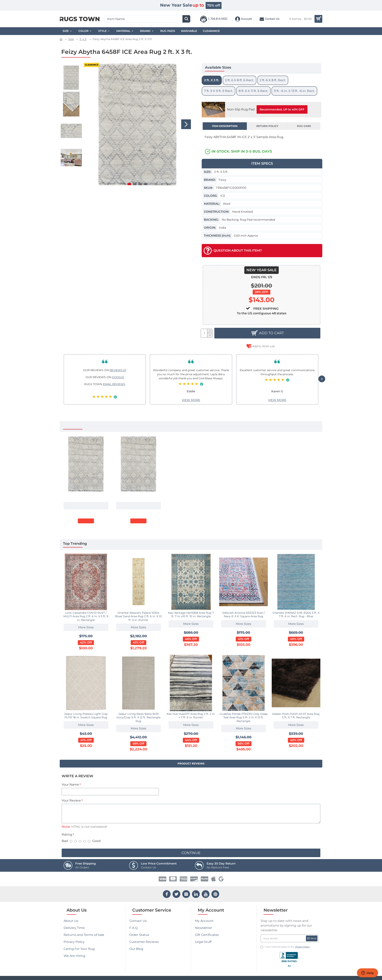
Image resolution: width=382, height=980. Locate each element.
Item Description (225, 126)
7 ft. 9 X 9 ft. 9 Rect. (219, 91)
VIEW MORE (191, 400)
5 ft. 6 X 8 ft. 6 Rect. (240, 80)
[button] (186, 124)
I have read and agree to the (286, 947)
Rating (67, 834)
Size (71, 39)
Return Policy (267, 126)
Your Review (71, 800)
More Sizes (86, 506)
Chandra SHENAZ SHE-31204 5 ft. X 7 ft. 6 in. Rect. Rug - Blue (296, 615)
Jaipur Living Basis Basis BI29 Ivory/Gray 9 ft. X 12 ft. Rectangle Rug (138, 717)
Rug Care (304, 126)
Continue (191, 853)
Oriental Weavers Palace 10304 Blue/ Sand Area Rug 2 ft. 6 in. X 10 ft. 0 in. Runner (138, 616)
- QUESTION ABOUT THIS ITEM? (233, 251)
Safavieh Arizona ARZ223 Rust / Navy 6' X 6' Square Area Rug (244, 615)
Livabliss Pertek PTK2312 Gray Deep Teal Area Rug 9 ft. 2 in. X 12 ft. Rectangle (244, 717)
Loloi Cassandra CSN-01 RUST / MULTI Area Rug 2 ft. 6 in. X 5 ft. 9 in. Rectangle (86, 616)
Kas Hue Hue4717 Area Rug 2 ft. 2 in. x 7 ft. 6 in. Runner (191, 716)
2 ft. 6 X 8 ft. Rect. (273, 80)
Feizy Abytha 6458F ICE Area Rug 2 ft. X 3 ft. (86, 497)
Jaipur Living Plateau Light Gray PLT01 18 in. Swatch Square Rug (86, 716)
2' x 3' (83, 39)
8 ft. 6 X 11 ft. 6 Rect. (253, 91)
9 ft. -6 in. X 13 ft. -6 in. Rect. (294, 91)
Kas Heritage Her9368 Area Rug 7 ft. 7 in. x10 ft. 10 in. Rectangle (191, 615)
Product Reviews (191, 763)
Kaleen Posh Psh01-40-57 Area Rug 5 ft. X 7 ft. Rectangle (296, 716)
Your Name (70, 785)
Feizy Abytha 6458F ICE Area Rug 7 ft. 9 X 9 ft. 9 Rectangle (138, 497)
